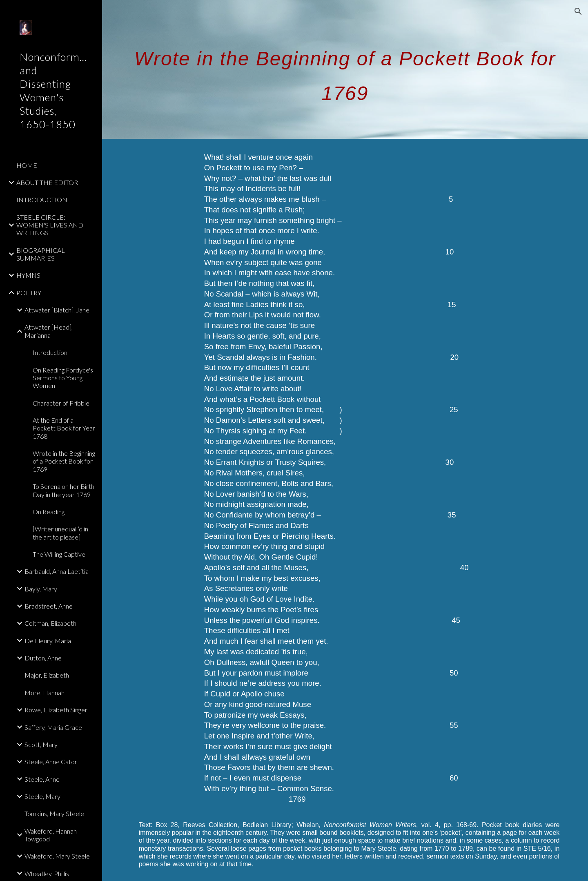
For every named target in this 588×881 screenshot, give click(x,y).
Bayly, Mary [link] (41, 589)
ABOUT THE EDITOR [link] (47, 182)
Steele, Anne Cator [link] (51, 762)
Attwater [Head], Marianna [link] (49, 331)
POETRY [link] (29, 293)
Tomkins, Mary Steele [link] (54, 813)
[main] (345, 70)
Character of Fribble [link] (61, 403)
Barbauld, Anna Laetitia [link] (57, 571)
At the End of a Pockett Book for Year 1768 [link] (64, 428)
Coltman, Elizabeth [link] (50, 623)
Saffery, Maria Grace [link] (53, 727)
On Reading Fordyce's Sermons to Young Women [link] (63, 378)
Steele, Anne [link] (42, 779)
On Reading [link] (49, 512)
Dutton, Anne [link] (43, 658)
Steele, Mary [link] (42, 796)
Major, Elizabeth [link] (47, 675)
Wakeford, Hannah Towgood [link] (51, 835)
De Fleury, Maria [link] (48, 641)
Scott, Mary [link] (41, 744)
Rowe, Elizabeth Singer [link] (56, 710)
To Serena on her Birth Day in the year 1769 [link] (63, 490)
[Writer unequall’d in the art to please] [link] (60, 533)
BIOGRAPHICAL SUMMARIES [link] (41, 254)
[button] (578, 11)
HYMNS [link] (28, 275)
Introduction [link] (50, 352)
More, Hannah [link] (45, 693)
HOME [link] (27, 165)
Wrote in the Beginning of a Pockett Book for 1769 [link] (64, 461)
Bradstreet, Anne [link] (49, 606)
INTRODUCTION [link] (42, 200)
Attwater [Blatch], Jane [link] (57, 310)
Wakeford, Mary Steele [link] (57, 856)
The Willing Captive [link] (59, 554)
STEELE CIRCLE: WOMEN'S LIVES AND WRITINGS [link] (50, 225)
